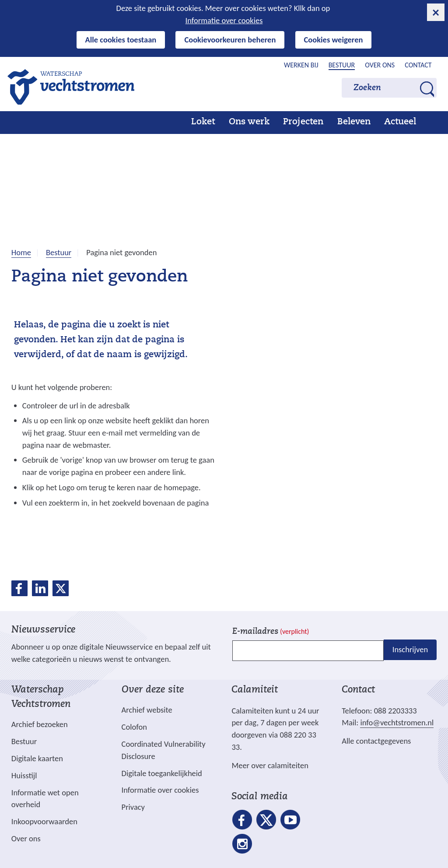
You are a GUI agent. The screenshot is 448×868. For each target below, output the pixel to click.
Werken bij (301, 65)
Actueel (400, 122)
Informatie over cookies (224, 20)
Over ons (380, 65)
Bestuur (342, 65)
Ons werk (249, 122)
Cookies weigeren (334, 40)
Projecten (303, 122)
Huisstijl (24, 775)
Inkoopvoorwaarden (44, 821)
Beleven (354, 122)
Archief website (147, 710)
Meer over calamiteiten (270, 765)
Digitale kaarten (37, 759)
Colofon (134, 727)
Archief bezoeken (40, 724)
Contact (418, 65)
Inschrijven (410, 650)
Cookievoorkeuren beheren (230, 40)
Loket (203, 122)
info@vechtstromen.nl (397, 722)
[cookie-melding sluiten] (436, 12)
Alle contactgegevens (376, 741)
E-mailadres (271, 632)
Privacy (133, 807)
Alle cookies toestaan (121, 40)
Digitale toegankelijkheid (162, 773)
